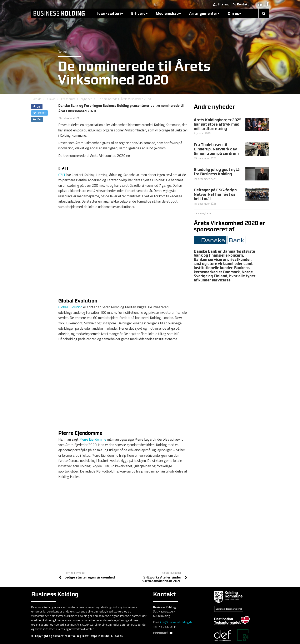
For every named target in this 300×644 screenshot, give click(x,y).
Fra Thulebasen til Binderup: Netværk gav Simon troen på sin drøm (216, 149)
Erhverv (139, 13)
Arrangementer (204, 13)
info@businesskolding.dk (176, 622)
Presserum (68, 99)
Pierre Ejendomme (93, 439)
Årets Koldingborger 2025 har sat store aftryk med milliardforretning (218, 124)
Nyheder (86, 99)
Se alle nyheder (203, 213)
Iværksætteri (110, 13)
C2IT (62, 175)
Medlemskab (168, 13)
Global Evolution (70, 307)
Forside (37, 99)
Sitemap (221, 4)
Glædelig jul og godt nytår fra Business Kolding (217, 172)
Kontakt (241, 4)
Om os (234, 13)
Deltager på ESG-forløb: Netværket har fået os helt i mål (216, 194)
